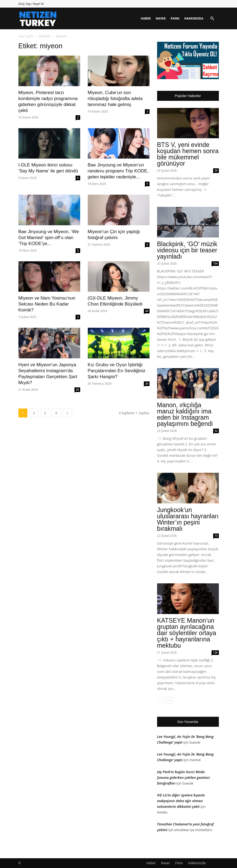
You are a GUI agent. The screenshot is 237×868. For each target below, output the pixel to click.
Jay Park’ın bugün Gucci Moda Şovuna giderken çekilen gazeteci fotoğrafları (184, 777)
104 (215, 263)
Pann (175, 18)
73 (216, 536)
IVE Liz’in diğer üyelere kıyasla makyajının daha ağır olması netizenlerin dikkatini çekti (181, 801)
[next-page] (67, 413)
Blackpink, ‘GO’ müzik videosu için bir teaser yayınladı (187, 250)
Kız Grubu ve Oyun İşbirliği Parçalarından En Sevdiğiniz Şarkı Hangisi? (117, 371)
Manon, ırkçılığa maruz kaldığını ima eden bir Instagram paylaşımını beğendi (185, 414)
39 (216, 171)
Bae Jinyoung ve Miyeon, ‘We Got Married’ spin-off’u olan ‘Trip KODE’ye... (49, 238)
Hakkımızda (194, 18)
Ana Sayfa (26, 36)
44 (147, 311)
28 (77, 390)
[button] (212, 19)
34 (147, 384)
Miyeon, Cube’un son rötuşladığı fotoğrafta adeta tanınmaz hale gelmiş (115, 99)
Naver (161, 18)
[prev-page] (160, 700)
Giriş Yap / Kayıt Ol (31, 4)
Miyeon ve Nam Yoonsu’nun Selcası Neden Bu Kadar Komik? (47, 304)
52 (216, 431)
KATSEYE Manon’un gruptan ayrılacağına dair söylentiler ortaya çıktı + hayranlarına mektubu (187, 633)
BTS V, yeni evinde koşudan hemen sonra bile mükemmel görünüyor (188, 154)
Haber (146, 18)
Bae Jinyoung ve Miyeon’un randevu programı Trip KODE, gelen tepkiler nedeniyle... (118, 171)
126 (215, 652)
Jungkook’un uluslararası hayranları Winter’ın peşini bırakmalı (188, 519)
